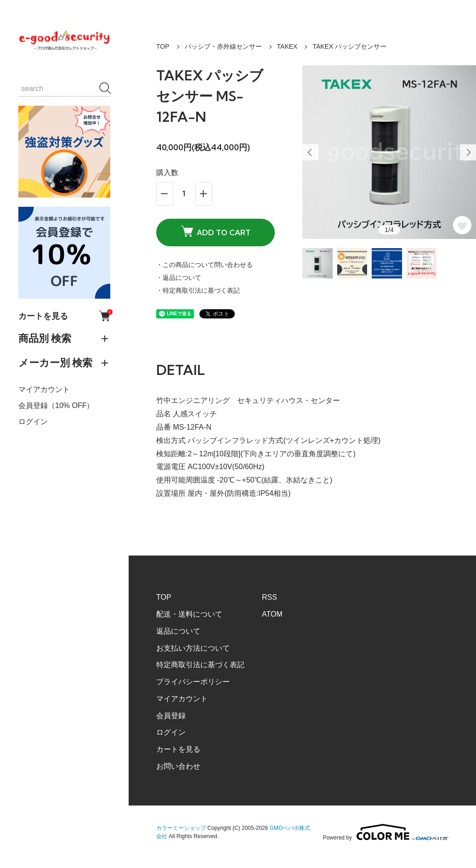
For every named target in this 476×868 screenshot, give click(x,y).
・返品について (179, 278)
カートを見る (64, 316)
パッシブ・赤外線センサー (223, 46)
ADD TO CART (216, 232)
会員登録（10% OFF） (56, 406)
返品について (178, 631)
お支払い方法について (193, 648)
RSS (269, 597)
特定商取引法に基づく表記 (200, 665)
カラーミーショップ (181, 828)
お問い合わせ (178, 766)
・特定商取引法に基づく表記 (198, 290)
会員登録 (171, 716)
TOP (163, 46)
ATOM (272, 614)
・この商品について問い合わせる (204, 265)
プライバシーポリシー (193, 682)
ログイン (33, 422)
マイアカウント (44, 389)
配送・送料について (189, 614)
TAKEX (287, 46)
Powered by (386, 832)
